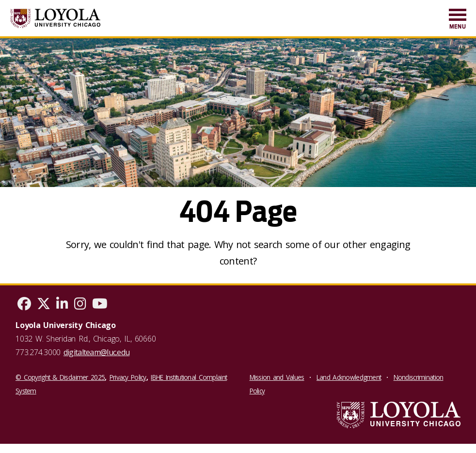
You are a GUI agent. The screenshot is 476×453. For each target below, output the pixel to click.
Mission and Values (277, 377)
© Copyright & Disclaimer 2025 (60, 377)
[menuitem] (458, 20)
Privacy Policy (128, 377)
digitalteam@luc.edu (96, 352)
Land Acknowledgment (349, 377)
